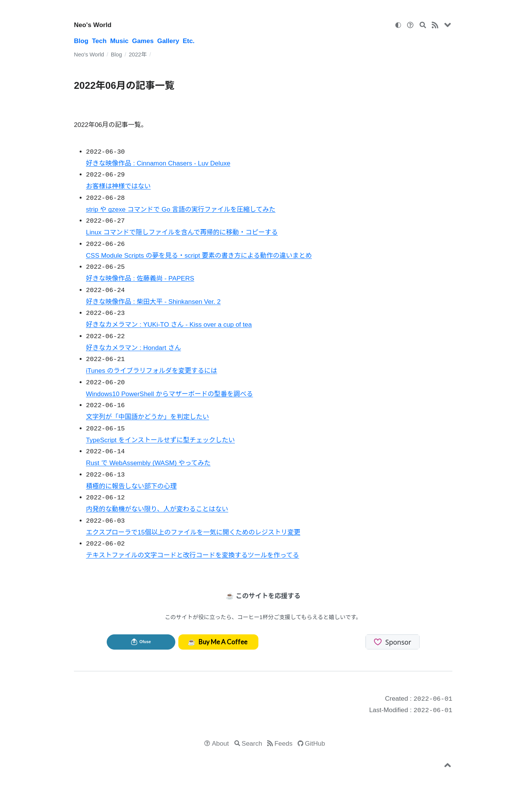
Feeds (283, 744)
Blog (81, 41)
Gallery (168, 41)
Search (252, 744)
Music (119, 41)
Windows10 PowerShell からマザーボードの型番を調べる (170, 394)
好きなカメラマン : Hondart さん (134, 348)
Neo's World (93, 25)
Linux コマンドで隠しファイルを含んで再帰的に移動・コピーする (182, 232)
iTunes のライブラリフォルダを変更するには (152, 371)
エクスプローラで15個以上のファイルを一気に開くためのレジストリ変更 (193, 532)
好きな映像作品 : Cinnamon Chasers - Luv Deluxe (158, 163)
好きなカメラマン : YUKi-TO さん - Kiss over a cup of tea (169, 325)
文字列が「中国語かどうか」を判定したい (148, 417)
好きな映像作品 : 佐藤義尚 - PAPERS (140, 278)
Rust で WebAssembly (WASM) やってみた (148, 463)
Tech (99, 41)
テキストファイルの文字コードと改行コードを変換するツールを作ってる (193, 555)
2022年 (138, 55)
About (220, 744)
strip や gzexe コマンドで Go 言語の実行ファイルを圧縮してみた (181, 209)
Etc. (188, 41)
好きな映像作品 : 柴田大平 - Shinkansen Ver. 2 (153, 302)
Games (143, 41)
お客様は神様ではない (119, 186)
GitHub (315, 744)
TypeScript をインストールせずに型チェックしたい (161, 440)
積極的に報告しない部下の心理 (131, 486)
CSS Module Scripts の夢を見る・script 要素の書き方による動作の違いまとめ (199, 256)
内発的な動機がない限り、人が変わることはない (157, 509)
